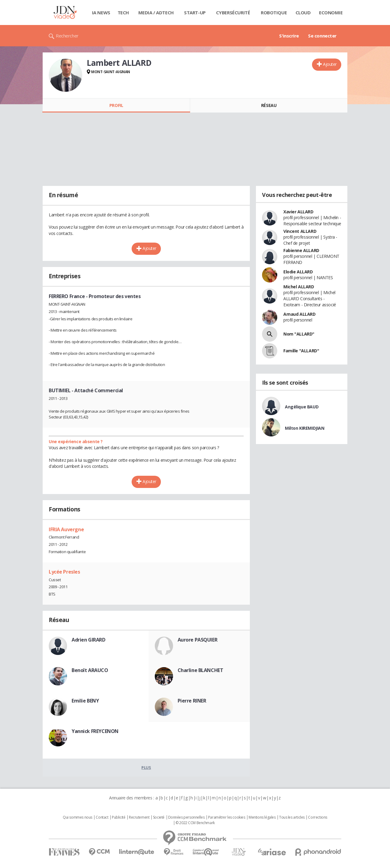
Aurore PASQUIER (198, 640)
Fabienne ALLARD (301, 250)
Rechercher (67, 36)
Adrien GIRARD (89, 640)
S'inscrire (289, 36)
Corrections (317, 817)
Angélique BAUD (302, 407)
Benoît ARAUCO (90, 670)
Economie (331, 12)
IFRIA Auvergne (66, 529)
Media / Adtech (156, 12)
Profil (116, 105)
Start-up (195, 12)
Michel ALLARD (299, 287)
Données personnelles (186, 817)
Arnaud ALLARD (300, 314)
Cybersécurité (233, 12)
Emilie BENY (85, 701)
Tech (123, 12)
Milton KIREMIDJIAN (305, 428)
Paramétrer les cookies (227, 817)
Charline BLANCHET (200, 670)
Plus (146, 767)
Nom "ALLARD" (299, 334)
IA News (101, 12)
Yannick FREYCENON (95, 731)
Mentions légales (262, 817)
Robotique (274, 12)
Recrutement (139, 817)
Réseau (269, 105)
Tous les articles (292, 817)
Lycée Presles (64, 572)
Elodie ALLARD (298, 272)
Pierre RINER (192, 701)
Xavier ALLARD (298, 212)
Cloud (303, 12)
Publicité (119, 817)
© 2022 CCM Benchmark (195, 823)
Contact (102, 817)
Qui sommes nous (78, 817)
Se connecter (322, 36)
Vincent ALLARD (300, 231)
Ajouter (330, 64)
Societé (159, 817)
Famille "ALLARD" (301, 351)
